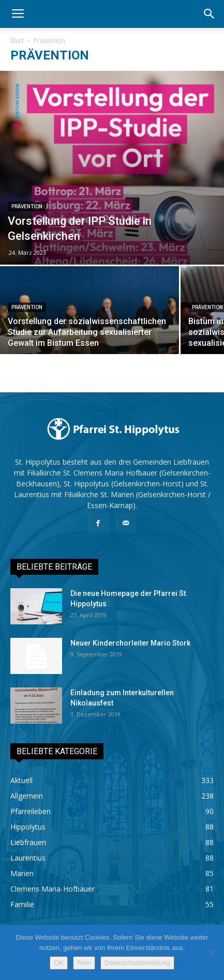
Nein (84, 963)
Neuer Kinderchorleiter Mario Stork (130, 643)
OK (59, 963)
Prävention (27, 206)
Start (17, 41)
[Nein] (211, 953)
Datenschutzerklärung (137, 963)
